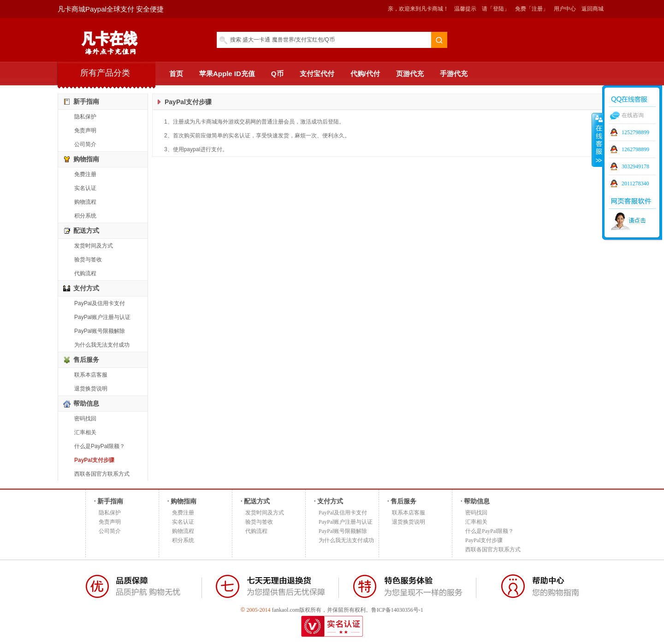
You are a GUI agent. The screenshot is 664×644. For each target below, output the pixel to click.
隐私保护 (85, 117)
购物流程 (85, 202)
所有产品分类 (105, 73)
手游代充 (454, 74)
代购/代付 (365, 74)
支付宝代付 (317, 74)
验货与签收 (88, 260)
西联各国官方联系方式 (102, 474)
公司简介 (85, 144)
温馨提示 (465, 9)
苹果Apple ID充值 (227, 74)
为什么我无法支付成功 (102, 345)
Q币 (277, 74)
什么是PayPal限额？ (100, 446)
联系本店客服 (91, 375)
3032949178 (635, 166)
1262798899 (635, 149)
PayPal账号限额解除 (100, 331)
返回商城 (593, 9)
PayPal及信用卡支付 (100, 303)
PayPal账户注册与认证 (102, 317)
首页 (176, 74)
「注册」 (537, 9)
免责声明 (85, 130)
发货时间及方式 (94, 246)
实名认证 (85, 188)
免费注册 (85, 174)
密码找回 (85, 419)
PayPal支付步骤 (94, 460)
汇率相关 (85, 432)
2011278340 (635, 183)
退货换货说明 (91, 389)
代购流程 (85, 273)
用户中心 (565, 9)
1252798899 (635, 132)
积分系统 (85, 216)
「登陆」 (498, 9)
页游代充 (410, 74)
